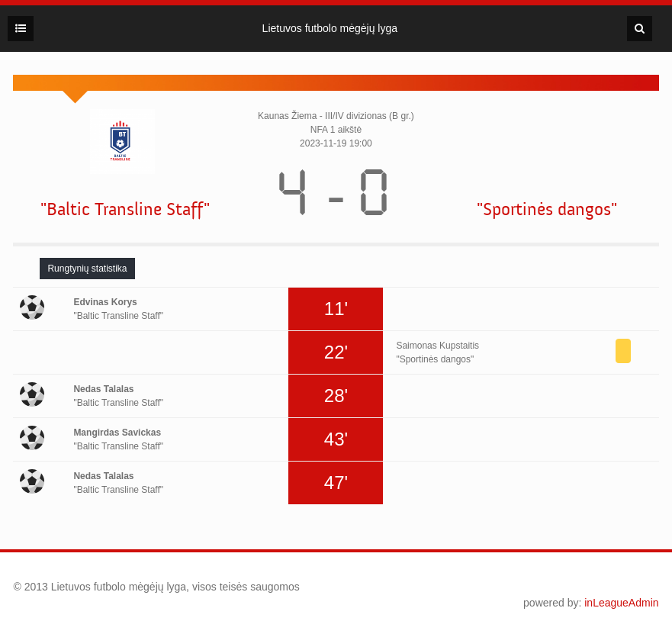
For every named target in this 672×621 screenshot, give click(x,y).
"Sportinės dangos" (547, 209)
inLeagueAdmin (621, 603)
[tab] (87, 269)
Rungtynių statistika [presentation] (87, 269)
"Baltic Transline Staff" (125, 209)
